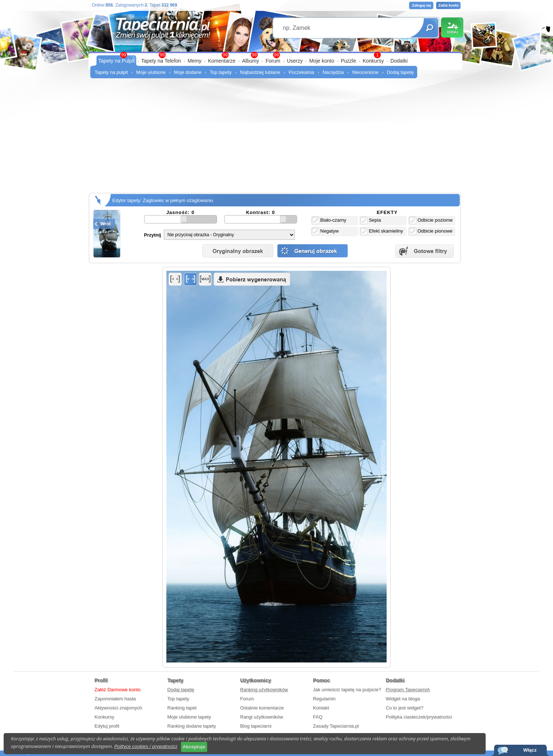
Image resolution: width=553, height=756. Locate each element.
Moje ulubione (151, 72)
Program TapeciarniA (408, 690)
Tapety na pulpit (111, 72)
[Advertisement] (276, 138)
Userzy (295, 61)
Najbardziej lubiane (260, 72)
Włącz (530, 750)
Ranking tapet (182, 708)
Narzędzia (333, 72)
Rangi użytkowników (262, 717)
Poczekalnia (301, 72)
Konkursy (373, 61)
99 (276, 55)
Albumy (251, 61)
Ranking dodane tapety (192, 726)
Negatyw (325, 231)
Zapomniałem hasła (115, 699)
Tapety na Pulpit (116, 61)
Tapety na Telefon (161, 61)
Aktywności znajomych (118, 708)
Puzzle (348, 61)
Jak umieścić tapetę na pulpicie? (347, 690)
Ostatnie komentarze (262, 708)
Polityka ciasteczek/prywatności (419, 717)
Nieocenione (365, 72)
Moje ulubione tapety (189, 717)
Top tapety (221, 72)
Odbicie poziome (431, 221)
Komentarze (222, 61)
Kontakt (321, 708)
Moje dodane (188, 72)
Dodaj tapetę (400, 72)
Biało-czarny (329, 221)
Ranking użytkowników (264, 690)
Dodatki (399, 61)
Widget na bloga (403, 699)
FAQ (318, 717)
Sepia (370, 221)
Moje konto (321, 61)
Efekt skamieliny (382, 231)
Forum (273, 61)
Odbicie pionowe (431, 231)
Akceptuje (194, 747)
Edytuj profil (107, 726)
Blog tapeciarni (256, 726)
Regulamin (324, 699)
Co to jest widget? (405, 708)
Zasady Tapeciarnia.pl (336, 726)
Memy (194, 61)
